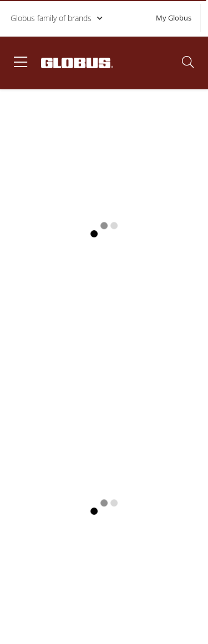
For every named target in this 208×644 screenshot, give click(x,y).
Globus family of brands (57, 18)
